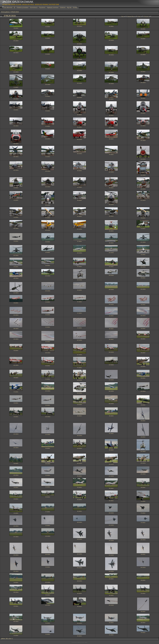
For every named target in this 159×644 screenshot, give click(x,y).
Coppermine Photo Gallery (82, 642)
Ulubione (63, 7)
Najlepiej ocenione (53, 7)
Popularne (42, 7)
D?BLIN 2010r (15, 12)
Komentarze (34, 7)
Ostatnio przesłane (23, 7)
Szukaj (75, 7)
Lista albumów (8, 7)
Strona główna (5, 12)
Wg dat (69, 7)
